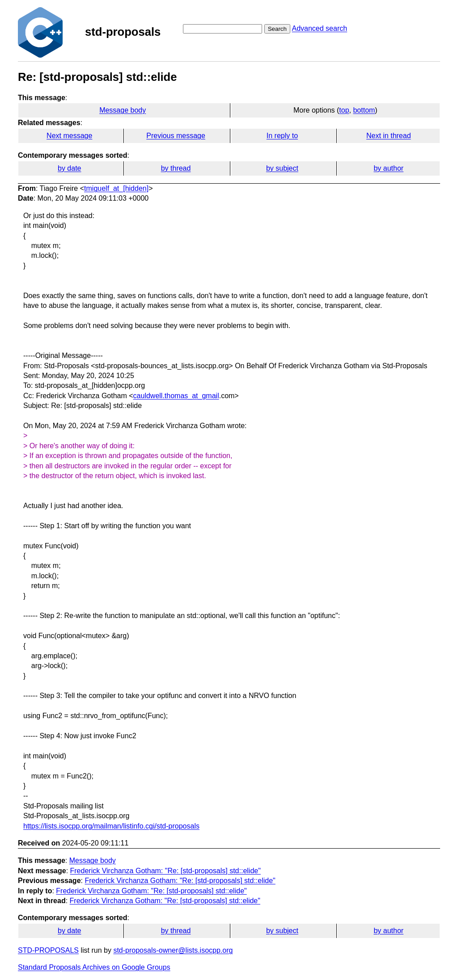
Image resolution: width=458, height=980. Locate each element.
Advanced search (319, 28)
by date (69, 168)
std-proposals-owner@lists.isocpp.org (173, 950)
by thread (176, 168)
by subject (282, 168)
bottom (364, 110)
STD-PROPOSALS (48, 950)
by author (388, 168)
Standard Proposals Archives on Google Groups (94, 967)
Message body (123, 110)
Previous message (176, 136)
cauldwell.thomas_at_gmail (176, 396)
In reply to (282, 136)
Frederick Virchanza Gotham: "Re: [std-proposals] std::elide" (165, 871)
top (344, 110)
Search (277, 29)
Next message (69, 136)
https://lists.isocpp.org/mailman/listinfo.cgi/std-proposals (111, 826)
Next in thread (389, 136)
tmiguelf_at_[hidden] (116, 188)
